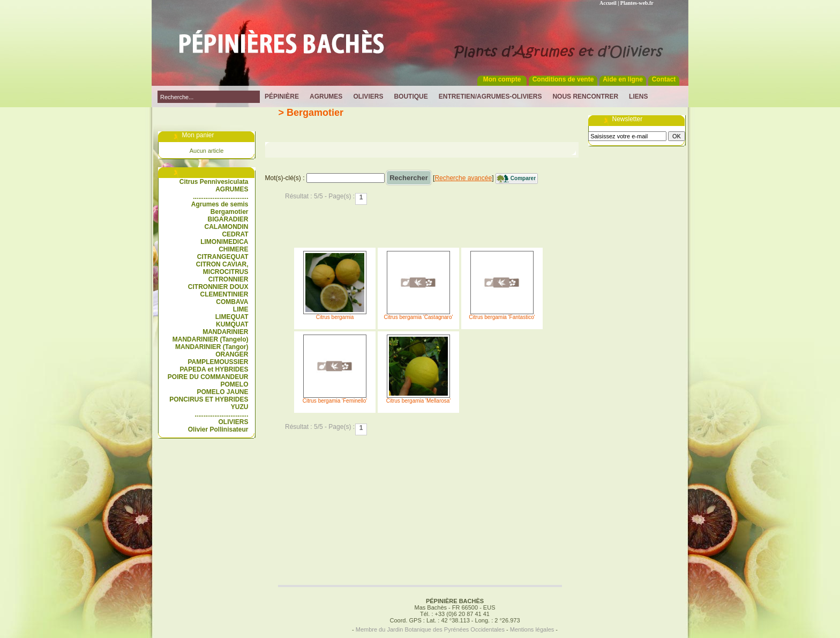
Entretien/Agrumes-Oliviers (490, 97)
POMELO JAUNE (222, 392)
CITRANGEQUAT (223, 257)
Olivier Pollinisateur (218, 429)
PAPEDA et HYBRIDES (214, 369)
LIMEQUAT (232, 317)
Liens (638, 97)
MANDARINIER (225, 332)
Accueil (608, 3)
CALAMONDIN (227, 227)
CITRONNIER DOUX (218, 287)
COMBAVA (232, 302)
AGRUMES (232, 189)
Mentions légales (532, 629)
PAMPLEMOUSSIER (218, 362)
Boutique (411, 97)
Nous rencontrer (585, 97)
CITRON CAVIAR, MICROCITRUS (222, 268)
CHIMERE (233, 249)
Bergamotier (230, 212)
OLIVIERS (233, 422)
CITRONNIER (228, 279)
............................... (220, 197)
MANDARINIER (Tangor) (212, 347)
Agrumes (326, 97)
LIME (241, 309)
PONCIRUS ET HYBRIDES (209, 399)
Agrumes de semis (220, 204)
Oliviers (368, 97)
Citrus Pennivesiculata (214, 182)
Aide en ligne (623, 79)
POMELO (234, 384)
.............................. (221, 414)
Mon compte (502, 79)
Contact (664, 79)
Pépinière (282, 97)
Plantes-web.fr (637, 3)
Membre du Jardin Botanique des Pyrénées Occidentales (430, 629)
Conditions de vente (563, 79)
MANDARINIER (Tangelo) (211, 339)
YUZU (240, 407)
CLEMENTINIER (224, 294)
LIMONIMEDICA (224, 242)
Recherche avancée (463, 178)
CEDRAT (235, 234)
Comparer (523, 178)
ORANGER (232, 354)
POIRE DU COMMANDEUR (208, 377)
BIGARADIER (228, 219)
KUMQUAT (232, 324)
